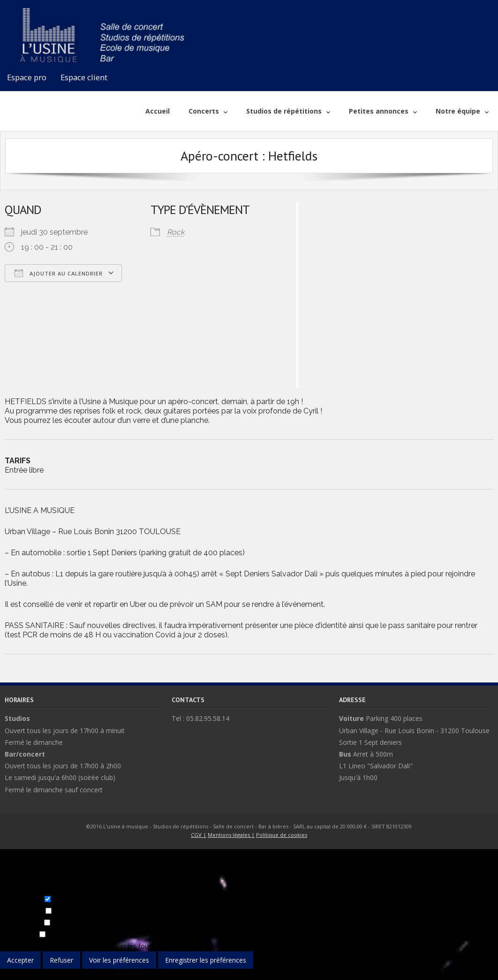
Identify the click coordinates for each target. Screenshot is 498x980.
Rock (176, 232)
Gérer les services (81, 946)
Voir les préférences (119, 960)
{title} (8, 974)
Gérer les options (26, 946)
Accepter (20, 960)
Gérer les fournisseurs (143, 946)
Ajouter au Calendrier (59, 273)
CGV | (199, 835)
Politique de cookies (282, 835)
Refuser (61, 960)
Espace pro (27, 77)
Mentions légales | (231, 835)
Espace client (84, 77)
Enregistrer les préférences (206, 960)
